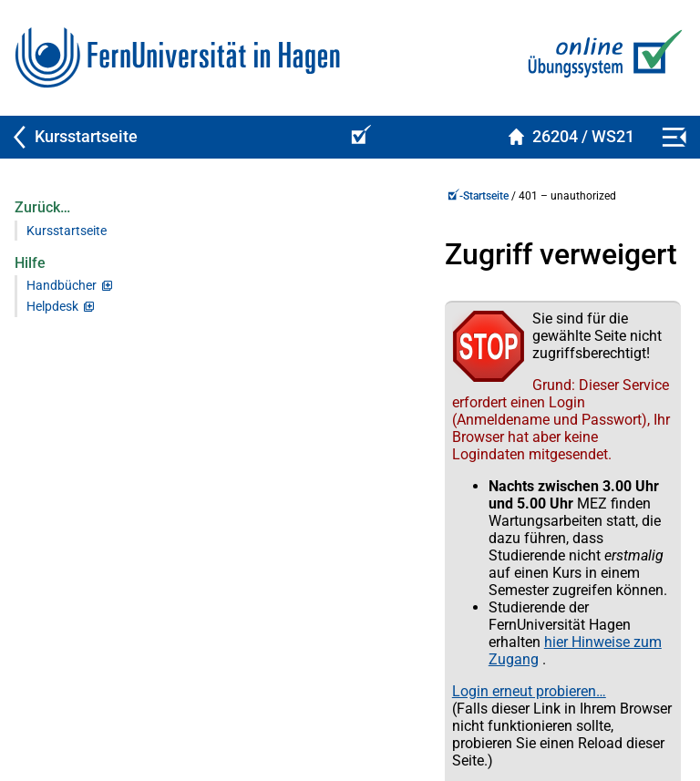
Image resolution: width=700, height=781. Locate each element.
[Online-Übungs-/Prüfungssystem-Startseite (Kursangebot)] (358, 137)
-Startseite (257, 196)
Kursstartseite (67, 231)
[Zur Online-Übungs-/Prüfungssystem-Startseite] (601, 58)
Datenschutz (453, 708)
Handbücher (62, 286)
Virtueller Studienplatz (77, 708)
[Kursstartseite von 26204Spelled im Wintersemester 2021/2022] (571, 137)
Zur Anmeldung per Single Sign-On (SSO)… (367, 585)
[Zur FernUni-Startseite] (177, 58)
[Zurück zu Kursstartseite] (168, 137)
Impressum (638, 708)
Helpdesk (52, 307)
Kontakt (278, 708)
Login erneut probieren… (308, 518)
